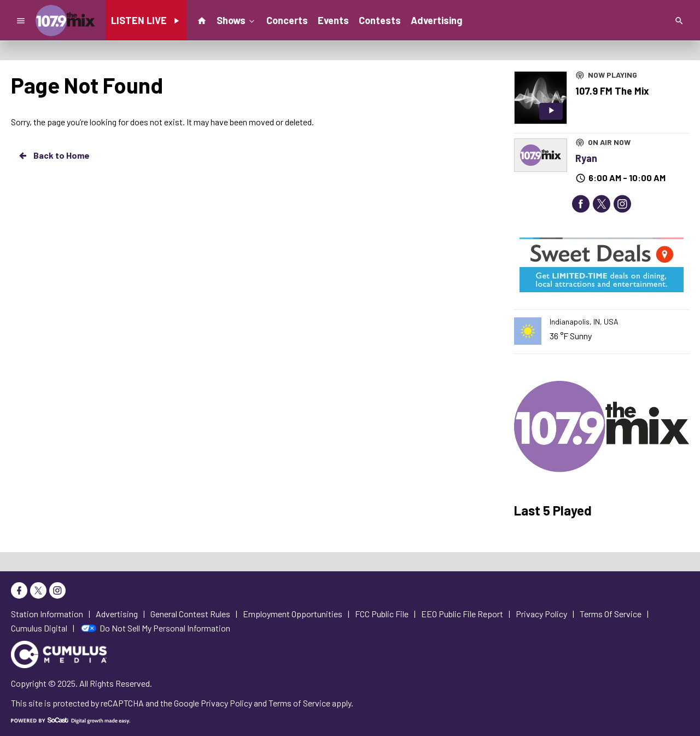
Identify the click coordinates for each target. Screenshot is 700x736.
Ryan (586, 158)
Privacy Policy (226, 703)
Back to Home (54, 155)
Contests (380, 20)
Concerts (287, 20)
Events (333, 20)
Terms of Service (299, 703)
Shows (237, 20)
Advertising (436, 20)
